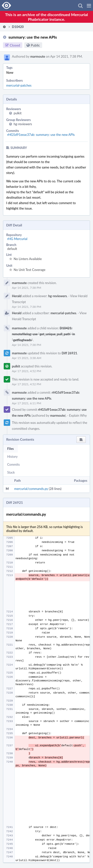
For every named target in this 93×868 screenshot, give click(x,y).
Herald (17, 296)
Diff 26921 (69, 353)
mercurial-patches (19, 85)
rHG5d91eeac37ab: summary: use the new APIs (41, 135)
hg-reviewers (23, 124)
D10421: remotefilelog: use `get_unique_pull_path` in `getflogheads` (43, 334)
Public (35, 45)
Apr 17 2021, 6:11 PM (27, 403)
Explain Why (78, 415)
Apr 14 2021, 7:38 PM (27, 288)
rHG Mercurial (17, 239)
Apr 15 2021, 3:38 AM (27, 358)
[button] (89, 5)
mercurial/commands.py (31, 489)
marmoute (38, 56)
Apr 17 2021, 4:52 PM (27, 371)
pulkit (18, 113)
